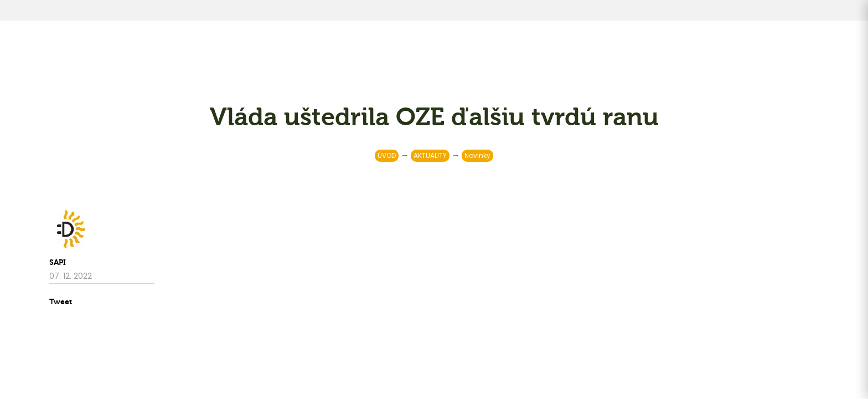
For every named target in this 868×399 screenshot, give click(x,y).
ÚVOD (387, 155)
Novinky (477, 155)
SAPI (58, 262)
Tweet (61, 302)
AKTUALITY (430, 155)
